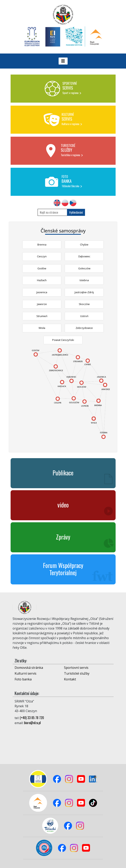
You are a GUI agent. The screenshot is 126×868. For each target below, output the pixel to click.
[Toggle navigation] (63, 61)
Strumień (42, 316)
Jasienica (42, 292)
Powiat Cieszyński (63, 340)
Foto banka (23, 679)
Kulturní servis (25, 673)
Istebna (84, 280)
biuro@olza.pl (32, 723)
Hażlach (42, 280)
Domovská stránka (29, 668)
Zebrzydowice (84, 328)
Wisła (42, 328)
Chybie (84, 245)
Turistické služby (77, 673)
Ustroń (84, 316)
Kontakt (70, 679)
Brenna (42, 245)
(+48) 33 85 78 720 (32, 718)
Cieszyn (42, 256)
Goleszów (84, 268)
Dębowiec (84, 256)
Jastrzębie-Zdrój (84, 292)
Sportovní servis (76, 668)
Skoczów (84, 304)
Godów (42, 268)
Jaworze (42, 304)
